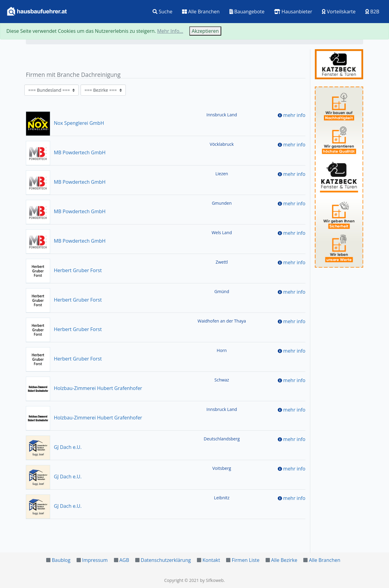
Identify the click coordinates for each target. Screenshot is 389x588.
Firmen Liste (245, 560)
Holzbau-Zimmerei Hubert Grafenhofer (84, 388)
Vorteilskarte (339, 12)
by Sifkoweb (212, 580)
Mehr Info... (170, 31)
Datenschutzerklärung (166, 560)
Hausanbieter (293, 12)
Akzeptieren (205, 31)
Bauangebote (247, 12)
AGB (124, 560)
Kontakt (211, 560)
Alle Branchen (201, 12)
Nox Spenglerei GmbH (65, 123)
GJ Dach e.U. (54, 447)
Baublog (61, 560)
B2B (372, 12)
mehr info (294, 115)
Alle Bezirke (284, 560)
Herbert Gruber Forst (64, 270)
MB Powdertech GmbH (66, 152)
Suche (162, 12)
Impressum (95, 560)
